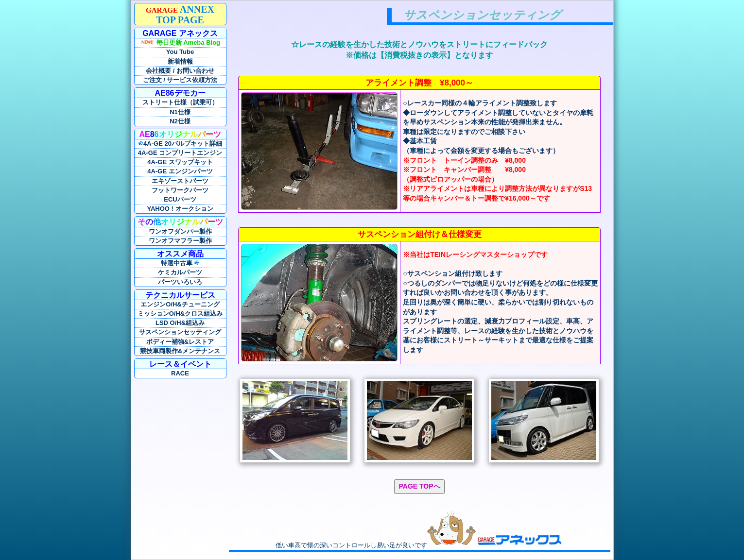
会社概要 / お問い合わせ (180, 71)
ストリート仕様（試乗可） (180, 102)
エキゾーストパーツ (180, 181)
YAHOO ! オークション (180, 209)
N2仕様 (180, 121)
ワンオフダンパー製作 (180, 231)
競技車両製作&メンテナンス (180, 351)
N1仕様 (180, 112)
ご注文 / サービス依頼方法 (180, 80)
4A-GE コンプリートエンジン (180, 153)
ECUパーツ (180, 199)
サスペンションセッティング (180, 332)
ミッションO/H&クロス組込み (180, 314)
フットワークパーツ (180, 190)
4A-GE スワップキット (180, 162)
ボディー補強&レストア (180, 342)
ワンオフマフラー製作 (180, 241)
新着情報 (180, 61)
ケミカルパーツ (180, 272)
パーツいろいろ (180, 282)
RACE (180, 373)
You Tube (180, 52)
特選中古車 (180, 263)
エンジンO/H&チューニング (180, 304)
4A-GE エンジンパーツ (180, 171)
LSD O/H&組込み (180, 323)
